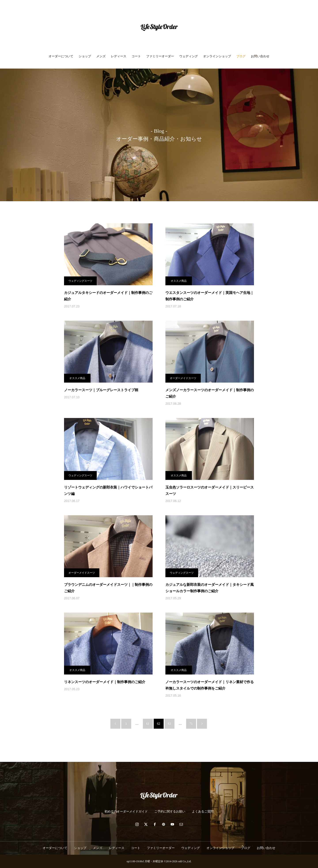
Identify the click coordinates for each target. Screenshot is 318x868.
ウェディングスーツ (80, 281)
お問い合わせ (260, 56)
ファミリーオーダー (160, 56)
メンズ (101, 56)
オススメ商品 (179, 281)
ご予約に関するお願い (170, 811)
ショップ (85, 56)
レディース (119, 56)
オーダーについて (61, 56)
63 (169, 724)
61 (148, 724)
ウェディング (189, 56)
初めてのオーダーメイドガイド (126, 811)
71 (191, 724)
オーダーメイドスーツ (183, 378)
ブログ (241, 56)
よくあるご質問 (203, 811)
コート (136, 56)
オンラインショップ (217, 56)
